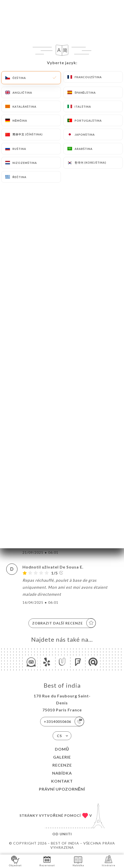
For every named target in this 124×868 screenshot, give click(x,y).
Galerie (62, 757)
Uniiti (66, 834)
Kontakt (62, 781)
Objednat (15, 861)
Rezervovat (47, 861)
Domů (62, 749)
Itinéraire (109, 861)
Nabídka (62, 773)
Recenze (62, 765)
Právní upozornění (62, 789)
